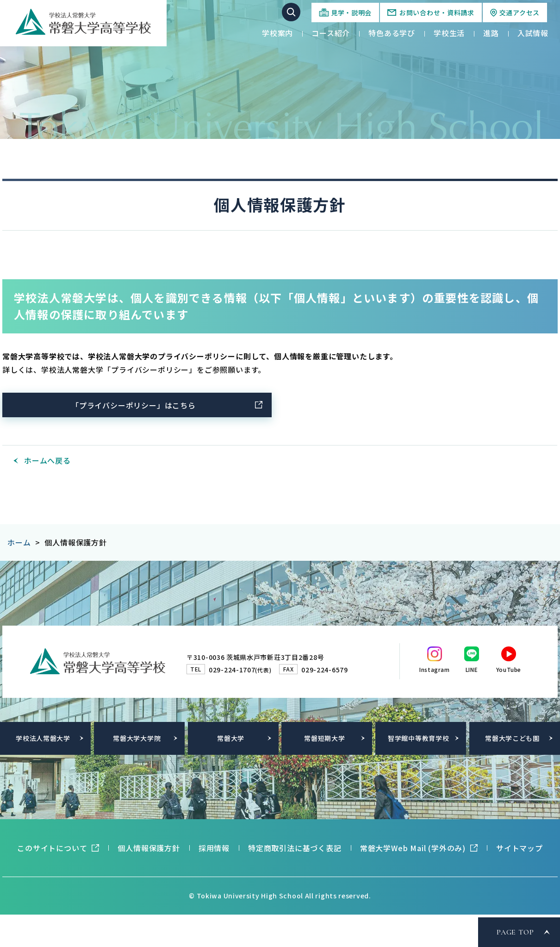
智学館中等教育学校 (418, 738)
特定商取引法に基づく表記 (295, 848)
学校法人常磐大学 (43, 738)
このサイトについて (52, 848)
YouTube (509, 669)
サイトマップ (520, 848)
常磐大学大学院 (137, 738)
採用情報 (214, 848)
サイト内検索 (291, 12)
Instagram (434, 669)
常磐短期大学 (324, 738)
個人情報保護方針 (149, 848)
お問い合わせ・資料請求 (437, 13)
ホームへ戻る (47, 460)
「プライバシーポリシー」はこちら (134, 405)
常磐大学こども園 (512, 738)
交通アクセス (520, 13)
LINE (472, 669)
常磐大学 (231, 738)
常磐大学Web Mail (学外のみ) (413, 848)
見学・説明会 (351, 13)
